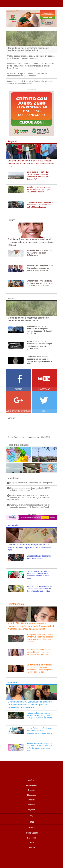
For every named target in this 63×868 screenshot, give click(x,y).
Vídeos (11, 418)
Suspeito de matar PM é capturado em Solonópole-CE (32, 483)
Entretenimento (16, 604)
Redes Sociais (31, 833)
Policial (11, 299)
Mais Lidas (13, 478)
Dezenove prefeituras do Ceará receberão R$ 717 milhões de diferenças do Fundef (30, 489)
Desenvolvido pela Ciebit (31, 858)
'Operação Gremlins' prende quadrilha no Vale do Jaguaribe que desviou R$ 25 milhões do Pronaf (30, 506)
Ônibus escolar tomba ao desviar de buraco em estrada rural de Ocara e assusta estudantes (31, 57)
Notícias (31, 780)
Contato (31, 827)
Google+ (32, 847)
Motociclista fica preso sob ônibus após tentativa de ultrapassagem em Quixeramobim (29, 75)
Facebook (31, 838)
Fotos (31, 822)
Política (11, 220)
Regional (12, 142)
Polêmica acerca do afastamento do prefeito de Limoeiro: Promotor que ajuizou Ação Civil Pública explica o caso (29, 498)
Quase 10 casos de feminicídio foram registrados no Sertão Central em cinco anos (29, 82)
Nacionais (13, 525)
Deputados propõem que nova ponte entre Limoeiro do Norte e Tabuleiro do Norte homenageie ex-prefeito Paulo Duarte (31, 66)
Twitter (31, 843)
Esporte (31, 790)
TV (31, 816)
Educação (13, 683)
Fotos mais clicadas (18, 445)
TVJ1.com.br (3, 4)
